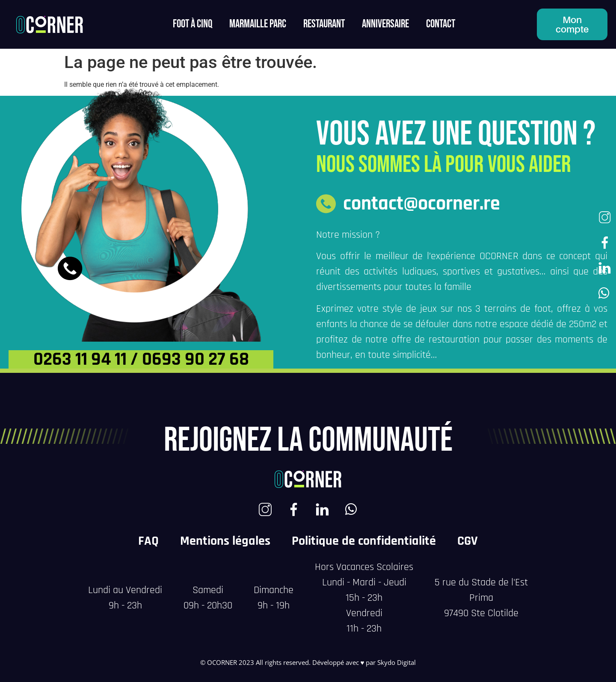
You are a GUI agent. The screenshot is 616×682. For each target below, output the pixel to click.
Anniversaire (385, 24)
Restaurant (324, 24)
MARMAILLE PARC (258, 24)
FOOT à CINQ (192, 24)
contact (441, 24)
